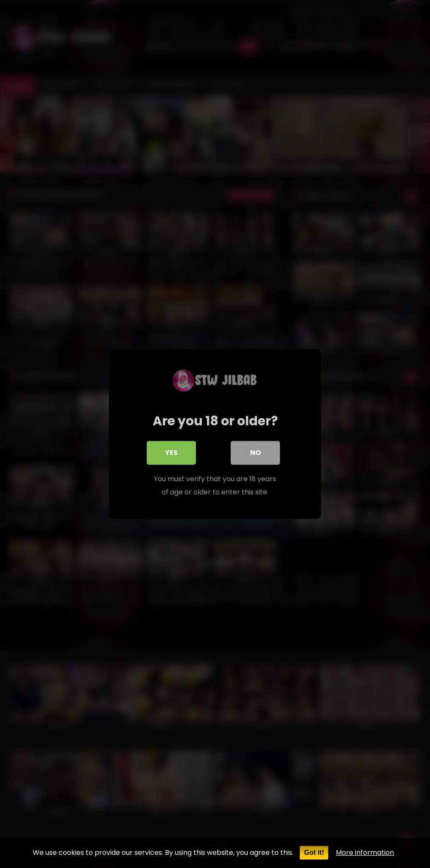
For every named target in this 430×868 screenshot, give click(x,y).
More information (365, 853)
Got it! (314, 853)
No (255, 453)
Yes (171, 453)
